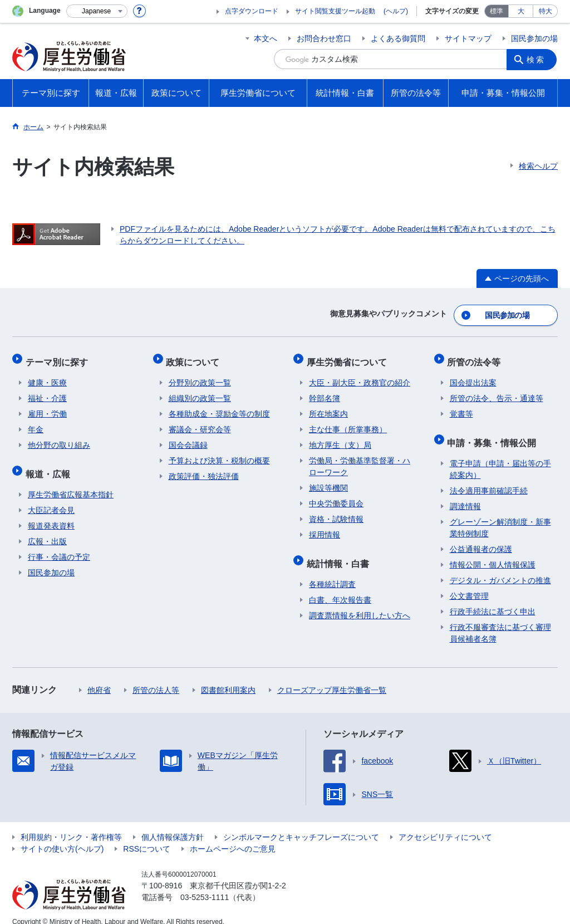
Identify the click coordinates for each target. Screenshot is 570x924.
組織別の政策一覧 (200, 391)
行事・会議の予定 (59, 545)
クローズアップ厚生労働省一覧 (332, 678)
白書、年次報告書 (340, 588)
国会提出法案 (473, 375)
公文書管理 (469, 584)
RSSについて (147, 837)
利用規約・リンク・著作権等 (71, 825)
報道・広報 (50, 464)
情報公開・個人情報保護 (493, 553)
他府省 (99, 678)
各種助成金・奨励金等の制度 (219, 407)
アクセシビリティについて (445, 825)
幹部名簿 (325, 391)
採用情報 (325, 527)
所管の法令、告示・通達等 (497, 391)
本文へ (266, 38)
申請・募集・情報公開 (494, 432)
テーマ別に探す (59, 357)
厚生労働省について (349, 357)
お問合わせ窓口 (324, 38)
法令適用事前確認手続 (489, 478)
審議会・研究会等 (200, 422)
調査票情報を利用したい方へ (360, 603)
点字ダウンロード (252, 11)
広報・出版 (47, 529)
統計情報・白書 (340, 553)
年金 (36, 422)
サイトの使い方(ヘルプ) (62, 837)
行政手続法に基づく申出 (493, 599)
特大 (546, 11)
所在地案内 (328, 407)
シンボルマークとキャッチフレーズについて (301, 825)
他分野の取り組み (59, 438)
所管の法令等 (476, 357)
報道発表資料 (51, 514)
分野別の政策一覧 (200, 375)
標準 (497, 11)
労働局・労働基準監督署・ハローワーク (360, 459)
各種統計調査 (332, 572)
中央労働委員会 (336, 496)
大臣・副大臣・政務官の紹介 (360, 375)
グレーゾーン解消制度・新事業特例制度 (500, 515)
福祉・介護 (47, 391)
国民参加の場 (534, 38)
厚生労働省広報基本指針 (71, 482)
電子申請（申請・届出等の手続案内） (500, 457)
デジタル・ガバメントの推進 (500, 568)
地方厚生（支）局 (340, 438)
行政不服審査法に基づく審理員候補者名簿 (500, 621)
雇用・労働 (47, 407)
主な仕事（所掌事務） (348, 422)
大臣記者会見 (51, 498)
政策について (195, 357)
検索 (538, 59)
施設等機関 (328, 481)
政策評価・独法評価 (204, 469)
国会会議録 (188, 438)
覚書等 (461, 407)
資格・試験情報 (336, 512)
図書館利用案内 (228, 678)
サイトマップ (468, 38)
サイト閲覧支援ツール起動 (335, 11)
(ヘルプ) (396, 11)
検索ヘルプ (538, 166)
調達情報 (465, 494)
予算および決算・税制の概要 (219, 453)
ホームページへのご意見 (233, 837)
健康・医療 (47, 375)
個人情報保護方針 (173, 825)
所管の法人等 (156, 678)
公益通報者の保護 (481, 537)
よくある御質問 (398, 38)
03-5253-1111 (205, 885)
